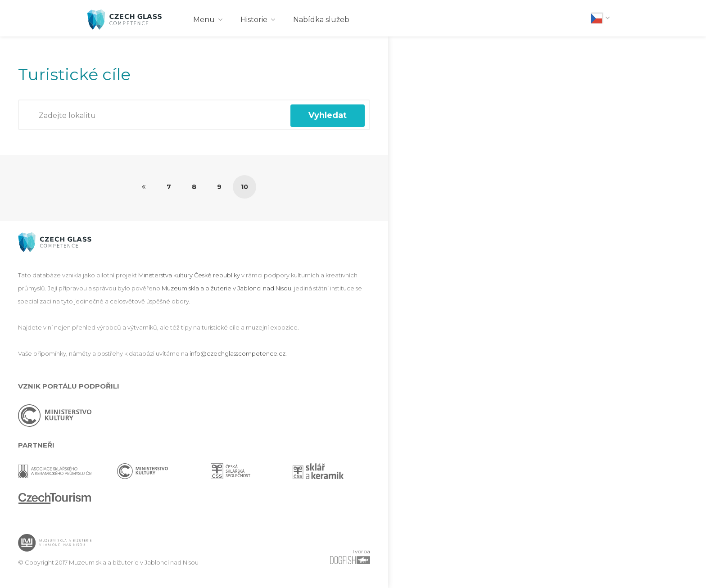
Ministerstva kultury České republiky (189, 275)
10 (244, 187)
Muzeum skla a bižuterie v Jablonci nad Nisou (226, 288)
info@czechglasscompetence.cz (238, 353)
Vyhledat (328, 115)
